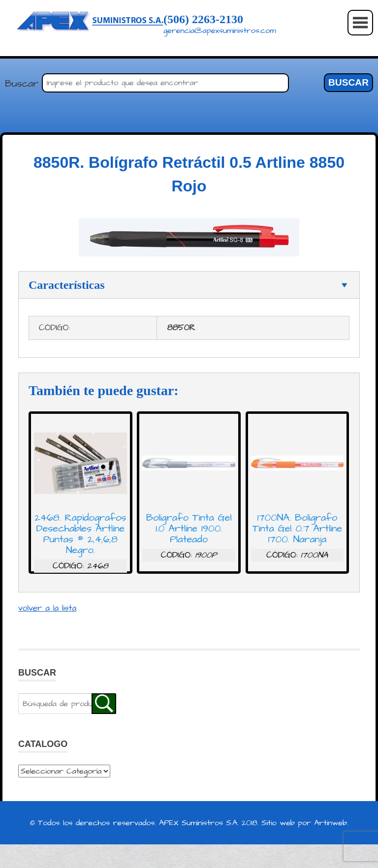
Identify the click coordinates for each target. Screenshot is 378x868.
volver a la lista (47, 608)
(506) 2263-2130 (203, 19)
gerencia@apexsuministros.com (220, 31)
